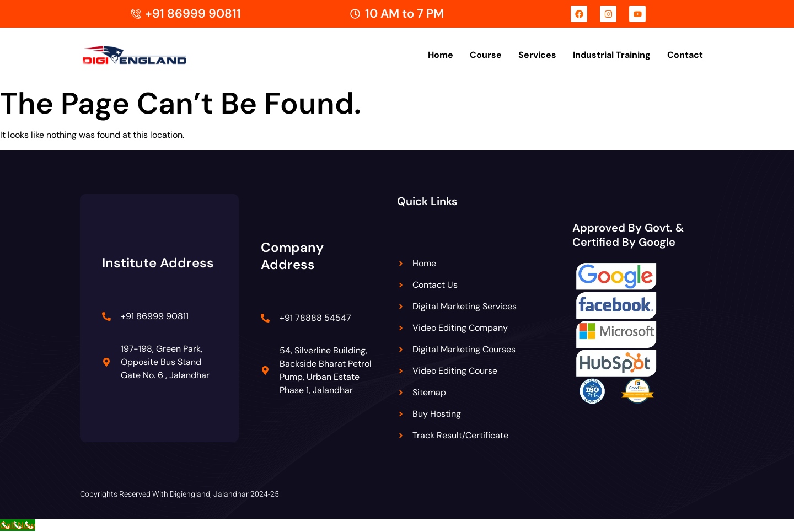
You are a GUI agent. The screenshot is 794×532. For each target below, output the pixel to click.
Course (486, 55)
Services (537, 55)
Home (441, 55)
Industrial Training (612, 55)
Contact (685, 55)
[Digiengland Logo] (152, 55)
